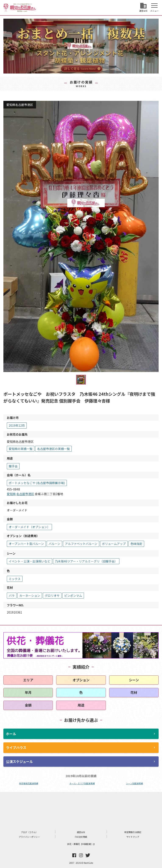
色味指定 (136, 544)
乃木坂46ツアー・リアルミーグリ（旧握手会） (86, 561)
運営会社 (81, 832)
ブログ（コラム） (29, 832)
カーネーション (30, 596)
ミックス (15, 579)
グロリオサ (52, 596)
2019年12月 (17, 425)
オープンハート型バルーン (26, 544)
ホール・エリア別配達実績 (82, 783)
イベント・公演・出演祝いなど (29, 561)
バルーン (54, 544)
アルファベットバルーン (81, 544)
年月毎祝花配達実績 (29, 783)
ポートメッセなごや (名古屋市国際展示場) (37, 483)
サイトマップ (133, 837)
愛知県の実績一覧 (21, 449)
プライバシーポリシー (29, 837)
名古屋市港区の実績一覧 (53, 449)
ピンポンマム (73, 596)
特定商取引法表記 (133, 832)
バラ (12, 596)
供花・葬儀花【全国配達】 (81, 844)
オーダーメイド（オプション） (29, 527)
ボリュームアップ (114, 544)
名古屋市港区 (25, 494)
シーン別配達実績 (134, 783)
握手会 (13, 466)
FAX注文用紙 (81, 837)
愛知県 (11, 494)
